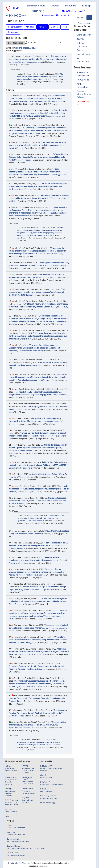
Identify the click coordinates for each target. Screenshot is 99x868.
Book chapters (84, 54)
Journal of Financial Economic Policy (51, 266)
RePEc (20, 863)
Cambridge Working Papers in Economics (26, 62)
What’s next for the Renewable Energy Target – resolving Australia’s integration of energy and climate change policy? (38, 210)
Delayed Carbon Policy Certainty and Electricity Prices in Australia (37, 698)
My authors (61, 15)
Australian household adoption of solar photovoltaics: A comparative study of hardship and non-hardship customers (38, 186)
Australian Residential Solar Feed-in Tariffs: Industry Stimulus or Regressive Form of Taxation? (39, 652)
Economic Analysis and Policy (50, 254)
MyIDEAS (73, 11)
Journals (81, 39)
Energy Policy (24, 148)
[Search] (89, 18)
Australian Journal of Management (54, 321)
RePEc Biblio (83, 80)
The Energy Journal (59, 175)
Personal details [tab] (15, 27)
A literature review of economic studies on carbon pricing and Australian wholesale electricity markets (38, 640)
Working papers (84, 35)
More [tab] (65, 27)
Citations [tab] (55, 27)
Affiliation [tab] (30, 27)
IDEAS (10, 863)
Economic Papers (24, 160)
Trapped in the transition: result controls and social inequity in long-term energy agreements (37, 99)
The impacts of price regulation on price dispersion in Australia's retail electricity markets (37, 292)
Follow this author (49, 15)
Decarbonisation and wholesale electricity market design (38, 742)
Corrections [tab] (13, 32)
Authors (55, 6)
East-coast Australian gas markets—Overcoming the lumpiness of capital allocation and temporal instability (34, 348)
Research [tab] (43, 27)
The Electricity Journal (36, 669)
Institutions (70, 6)
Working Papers (39, 79)
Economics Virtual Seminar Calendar (84, 94)
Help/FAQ (38, 11)
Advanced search (85, 23)
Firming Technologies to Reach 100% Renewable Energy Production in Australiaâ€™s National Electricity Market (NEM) (34, 172)
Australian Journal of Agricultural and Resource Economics (38, 745)
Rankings (86, 6)
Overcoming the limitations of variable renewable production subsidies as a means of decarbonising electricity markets (37, 251)
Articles (33, 48)
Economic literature (36, 6)
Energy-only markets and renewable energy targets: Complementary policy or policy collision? (39, 489)
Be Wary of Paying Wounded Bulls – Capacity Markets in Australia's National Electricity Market (38, 157)
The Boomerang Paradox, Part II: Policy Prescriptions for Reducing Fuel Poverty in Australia (36, 666)
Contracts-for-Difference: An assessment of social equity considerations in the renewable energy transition (37, 145)
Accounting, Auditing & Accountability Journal (39, 101)
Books (80, 50)
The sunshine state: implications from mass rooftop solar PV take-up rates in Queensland (40, 77)
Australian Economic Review (44, 277)
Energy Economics (34, 365)
